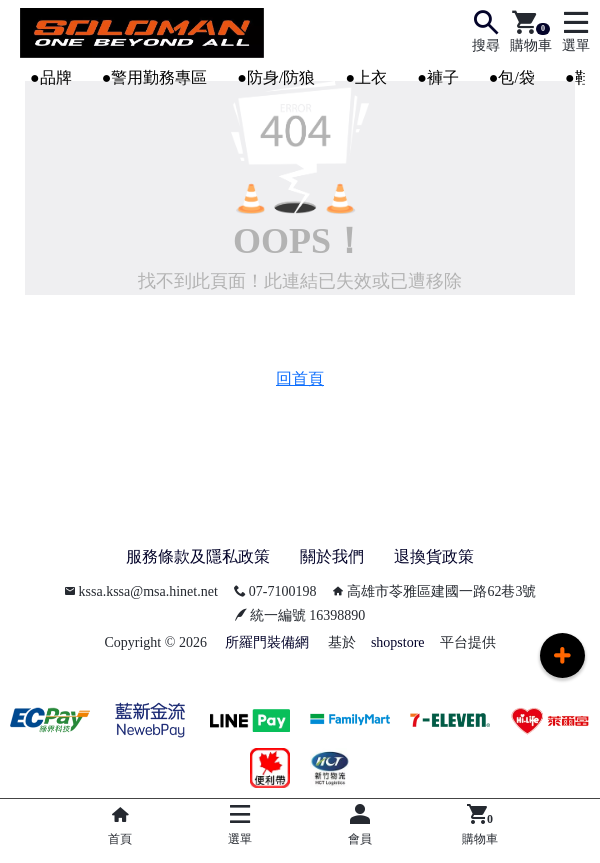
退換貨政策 (434, 556)
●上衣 (366, 77)
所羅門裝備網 (267, 642)
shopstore (398, 642)
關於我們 (332, 556)
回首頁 (300, 378)
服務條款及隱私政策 (198, 556)
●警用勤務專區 (155, 77)
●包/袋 (512, 77)
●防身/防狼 (276, 77)
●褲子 (438, 77)
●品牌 (51, 77)
